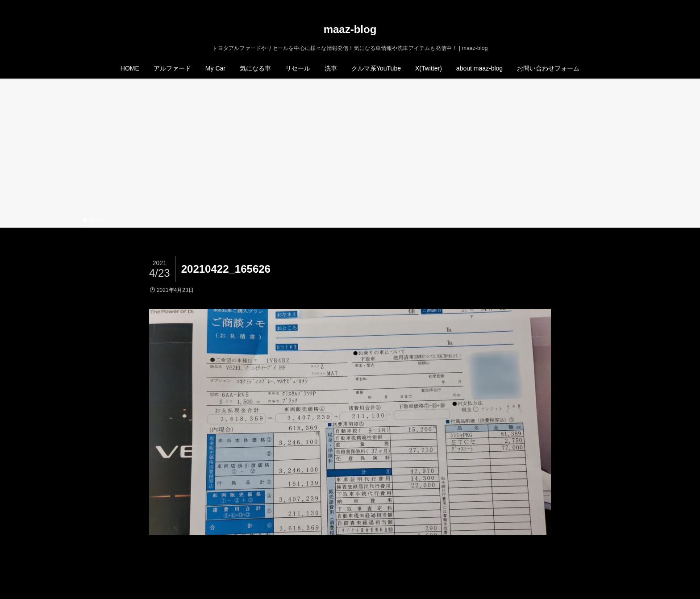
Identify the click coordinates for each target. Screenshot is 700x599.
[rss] (600, 5)
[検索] (612, 5)
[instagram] (589, 5)
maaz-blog (350, 29)
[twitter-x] (577, 5)
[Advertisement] (350, 149)
